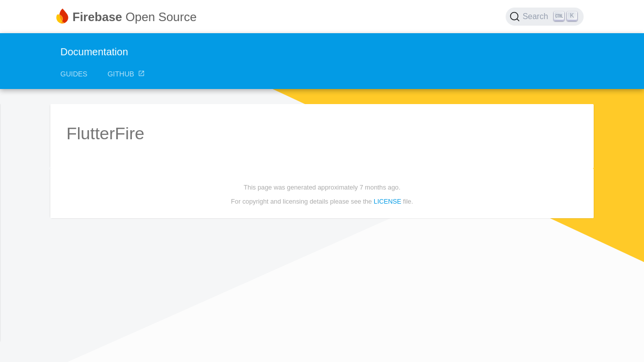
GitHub (127, 74)
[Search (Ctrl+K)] (545, 17)
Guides (74, 74)
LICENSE (388, 201)
